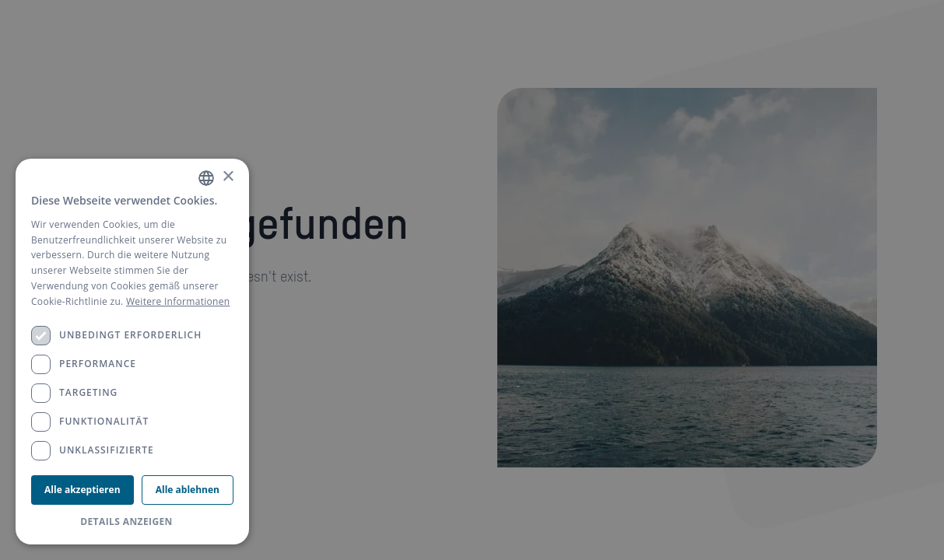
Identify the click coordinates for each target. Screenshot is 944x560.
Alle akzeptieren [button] (82, 490)
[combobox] (206, 178)
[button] (132, 522)
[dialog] (132, 352)
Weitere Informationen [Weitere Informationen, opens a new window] (178, 301)
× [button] (228, 177)
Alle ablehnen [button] (188, 490)
